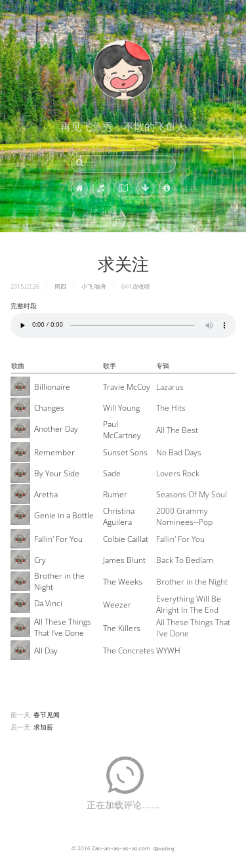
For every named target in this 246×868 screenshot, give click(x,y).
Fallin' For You (58, 539)
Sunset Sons (125, 452)
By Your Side (57, 473)
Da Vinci (48, 603)
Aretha (46, 494)
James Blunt (124, 560)
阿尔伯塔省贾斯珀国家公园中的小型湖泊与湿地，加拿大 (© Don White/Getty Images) (80, 226)
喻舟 (100, 286)
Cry (40, 560)
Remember (54, 452)
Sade (112, 473)
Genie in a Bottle (64, 515)
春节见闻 (47, 714)
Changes (49, 408)
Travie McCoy (127, 387)
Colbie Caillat (126, 539)
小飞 (87, 286)
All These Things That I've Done (63, 627)
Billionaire (52, 387)
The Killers (122, 628)
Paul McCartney (122, 430)
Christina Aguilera (119, 516)
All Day (46, 651)
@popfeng (164, 848)
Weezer (117, 605)
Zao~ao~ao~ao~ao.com (121, 848)
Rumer (115, 494)
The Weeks (123, 582)
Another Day (56, 429)
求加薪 (43, 727)
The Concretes (129, 651)
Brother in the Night (59, 581)
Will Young (121, 408)
